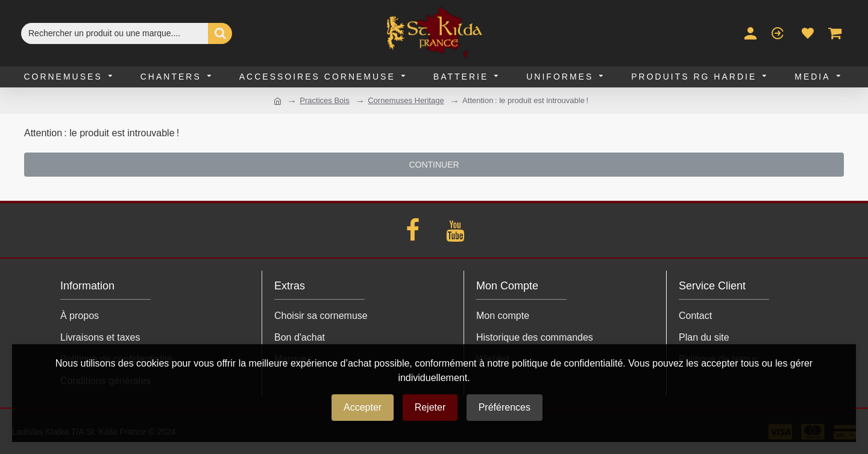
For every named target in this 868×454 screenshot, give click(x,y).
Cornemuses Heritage (406, 100)
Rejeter (430, 407)
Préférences (505, 407)
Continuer (434, 165)
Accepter (363, 407)
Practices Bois (324, 100)
